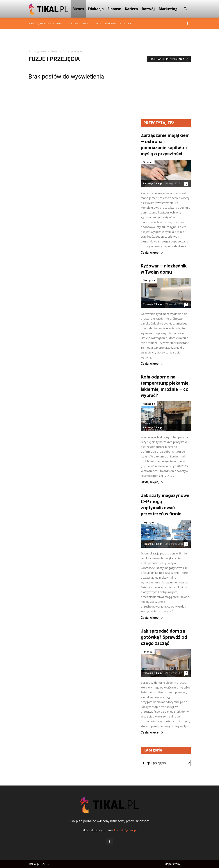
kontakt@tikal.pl (125, 830)
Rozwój (148, 9)
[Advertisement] (110, 39)
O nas (97, 23)
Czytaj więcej (152, 253)
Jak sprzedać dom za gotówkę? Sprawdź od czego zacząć (164, 637)
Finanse (114, 9)
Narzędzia (149, 280)
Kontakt (126, 23)
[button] (185, 9)
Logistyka (149, 522)
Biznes (78, 9)
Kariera (131, 9)
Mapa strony (172, 864)
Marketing (168, 9)
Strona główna (79, 23)
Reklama (110, 23)
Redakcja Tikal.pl (153, 183)
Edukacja (96, 9)
